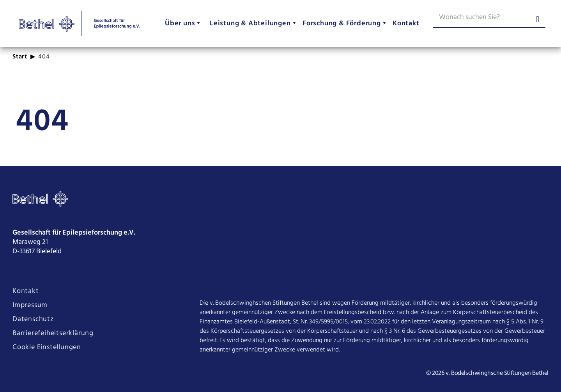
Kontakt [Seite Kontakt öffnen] (26, 291)
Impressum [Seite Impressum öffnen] (30, 305)
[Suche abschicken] (538, 20)
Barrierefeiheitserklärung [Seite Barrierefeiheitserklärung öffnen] (53, 334)
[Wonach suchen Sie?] (489, 19)
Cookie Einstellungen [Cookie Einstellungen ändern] (47, 348)
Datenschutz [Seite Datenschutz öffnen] (33, 320)
